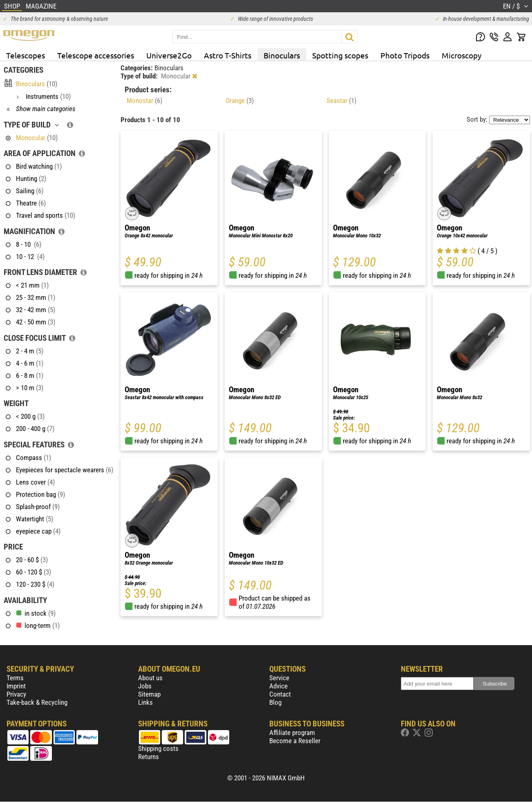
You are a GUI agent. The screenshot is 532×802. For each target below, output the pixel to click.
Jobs (145, 686)
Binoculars (282, 55)
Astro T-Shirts (228, 55)
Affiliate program (292, 733)
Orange (240, 101)
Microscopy (462, 55)
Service (279, 678)
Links (145, 702)
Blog (275, 702)
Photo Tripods (405, 55)
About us (150, 678)
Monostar (144, 101)
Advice (278, 686)
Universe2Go (169, 55)
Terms (15, 678)
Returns (149, 757)
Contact (280, 694)
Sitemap (149, 694)
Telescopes (26, 55)
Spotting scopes (340, 55)
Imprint (16, 686)
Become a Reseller (295, 741)
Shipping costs (158, 748)
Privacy (16, 694)
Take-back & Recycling (37, 702)
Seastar (341, 101)
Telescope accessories (96, 55)
